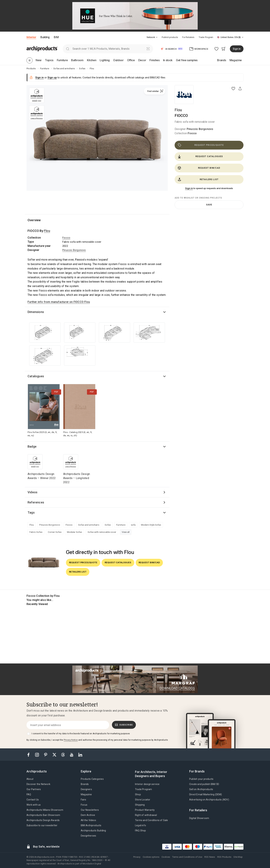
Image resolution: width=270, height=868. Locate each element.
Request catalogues (200, 157)
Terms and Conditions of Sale (152, 820)
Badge (32, 446)
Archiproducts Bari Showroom (43, 815)
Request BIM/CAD (199, 168)
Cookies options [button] (151, 857)
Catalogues (36, 376)
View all (126, 532)
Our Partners (34, 789)
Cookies (166, 857)
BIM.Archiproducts (91, 825)
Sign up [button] (52, 77)
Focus (84, 805)
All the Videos (88, 820)
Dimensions (36, 312)
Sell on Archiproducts (201, 789)
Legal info (141, 825)
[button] (152, 37)
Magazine (86, 794)
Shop (138, 794)
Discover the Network (38, 784)
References (36, 502)
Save (209, 205)
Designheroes (88, 836)
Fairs (83, 800)
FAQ (29, 794)
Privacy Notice (71, 740)
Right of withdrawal (146, 815)
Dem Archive (88, 815)
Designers (86, 789)
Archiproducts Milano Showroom (45, 810)
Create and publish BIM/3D (204, 784)
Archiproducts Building (93, 831)
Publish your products (201, 779)
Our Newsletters (90, 810)
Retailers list (198, 179)
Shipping (140, 805)
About (30, 779)
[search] (68, 49)
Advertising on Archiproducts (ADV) (209, 800)
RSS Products (224, 857)
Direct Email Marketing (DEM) (206, 794)
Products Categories (92, 779)
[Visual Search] (148, 49)
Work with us (34, 805)
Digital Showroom (199, 818)
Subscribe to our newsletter (42, 825)
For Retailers (188, 37)
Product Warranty (145, 810)
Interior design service (147, 784)
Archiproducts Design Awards (43, 820)
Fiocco (192, 133)
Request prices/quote (201, 145)
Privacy (137, 857)
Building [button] (45, 37)
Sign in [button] (237, 49)
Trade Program (206, 37)
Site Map (238, 857)
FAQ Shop (141, 831)
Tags (31, 512)
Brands (85, 784)
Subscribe (124, 725)
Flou (178, 110)
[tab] (157, 37)
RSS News (210, 857)
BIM (56, 37)
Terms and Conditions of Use (187, 857)
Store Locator (143, 800)
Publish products (170, 37)
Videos (32, 492)
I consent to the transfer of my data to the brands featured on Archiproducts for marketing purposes (81, 734)
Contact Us (33, 800)
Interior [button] (31, 37)
